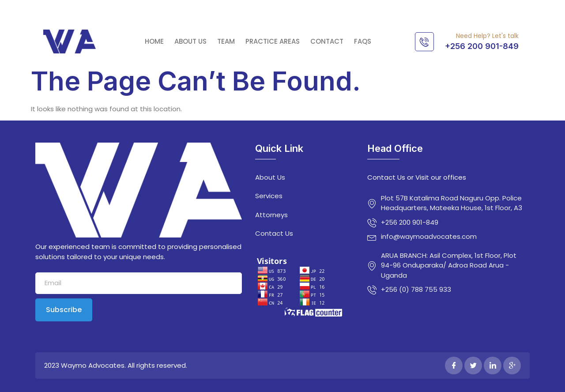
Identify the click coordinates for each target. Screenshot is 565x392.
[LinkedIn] (493, 366)
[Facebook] (454, 366)
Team (226, 41)
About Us (190, 41)
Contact (327, 41)
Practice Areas (273, 41)
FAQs (363, 41)
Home (154, 41)
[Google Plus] (512, 366)
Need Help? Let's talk (487, 36)
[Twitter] (473, 366)
